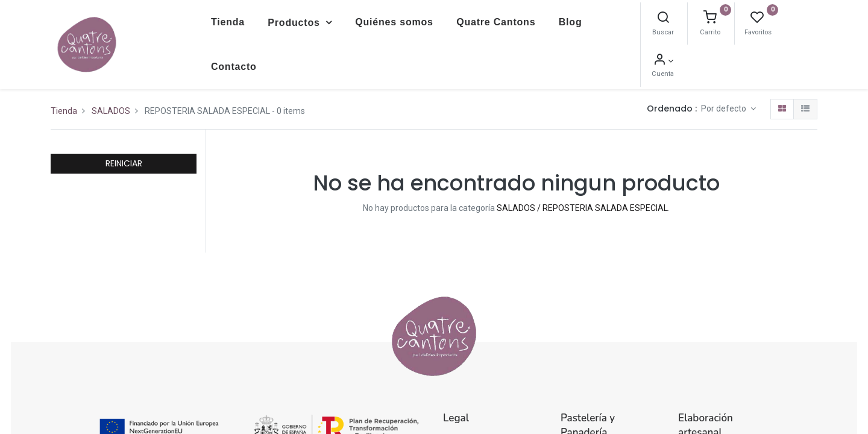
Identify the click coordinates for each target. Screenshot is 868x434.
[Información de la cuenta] (663, 61)
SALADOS (111, 111)
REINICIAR (124, 163)
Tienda (64, 111)
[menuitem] (228, 22)
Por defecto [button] (725, 108)
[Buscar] (663, 19)
